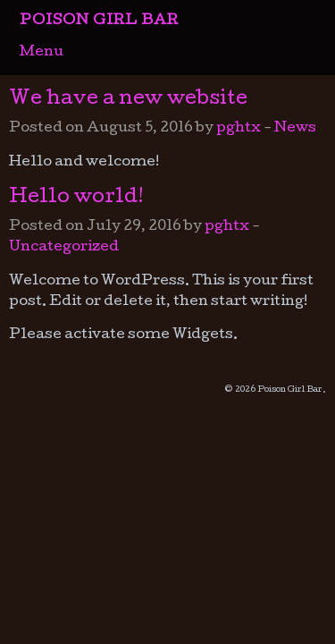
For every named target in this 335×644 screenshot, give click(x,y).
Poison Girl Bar (99, 21)
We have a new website (128, 100)
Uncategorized (64, 248)
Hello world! (76, 199)
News (295, 129)
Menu (42, 53)
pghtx (239, 129)
